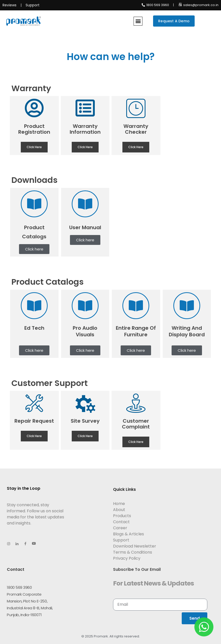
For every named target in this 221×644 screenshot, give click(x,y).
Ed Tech (34, 328)
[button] (138, 21)
